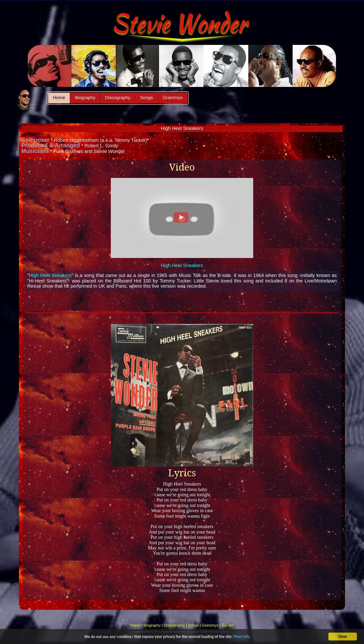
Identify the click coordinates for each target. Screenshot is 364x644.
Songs (146, 98)
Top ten (227, 625)
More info (242, 637)
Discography (118, 98)
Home (59, 98)
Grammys (173, 98)
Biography (85, 98)
